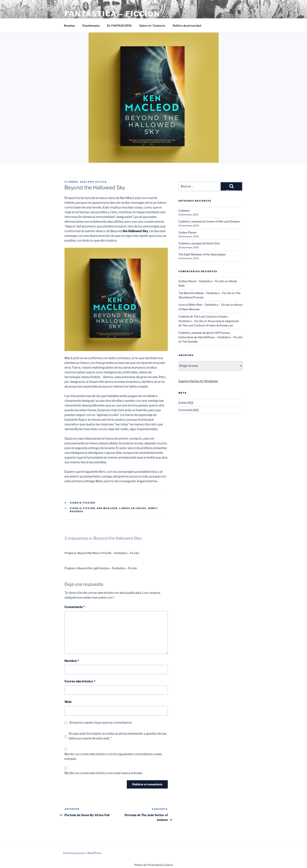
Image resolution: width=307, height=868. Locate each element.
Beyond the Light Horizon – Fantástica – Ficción (107, 568)
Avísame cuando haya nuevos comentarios (100, 723)
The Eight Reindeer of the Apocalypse (202, 254)
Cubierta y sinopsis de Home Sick (199, 243)
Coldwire (184, 211)
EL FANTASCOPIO (119, 26)
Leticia (101, 182)
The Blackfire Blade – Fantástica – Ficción (205, 293)
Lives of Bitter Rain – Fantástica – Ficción (204, 305)
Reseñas (69, 26)
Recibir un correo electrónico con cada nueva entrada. (104, 773)
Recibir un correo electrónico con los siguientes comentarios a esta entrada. (113, 756)
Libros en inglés (133, 508)
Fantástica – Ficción (112, 14)
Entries (186, 403)
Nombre (72, 661)
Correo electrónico (80, 681)
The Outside (190, 342)
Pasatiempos (91, 26)
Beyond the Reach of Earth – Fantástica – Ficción (108, 553)
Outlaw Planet (187, 232)
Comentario (75, 607)
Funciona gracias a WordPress (82, 853)
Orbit (153, 508)
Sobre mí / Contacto (152, 26)
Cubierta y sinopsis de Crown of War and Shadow (209, 221)
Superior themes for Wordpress (198, 381)
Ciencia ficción (82, 508)
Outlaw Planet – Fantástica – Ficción (201, 281)
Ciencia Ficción (82, 503)
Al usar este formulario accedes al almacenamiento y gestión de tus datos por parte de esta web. (118, 736)
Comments (189, 410)
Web (68, 702)
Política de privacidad (187, 26)
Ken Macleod (107, 508)
